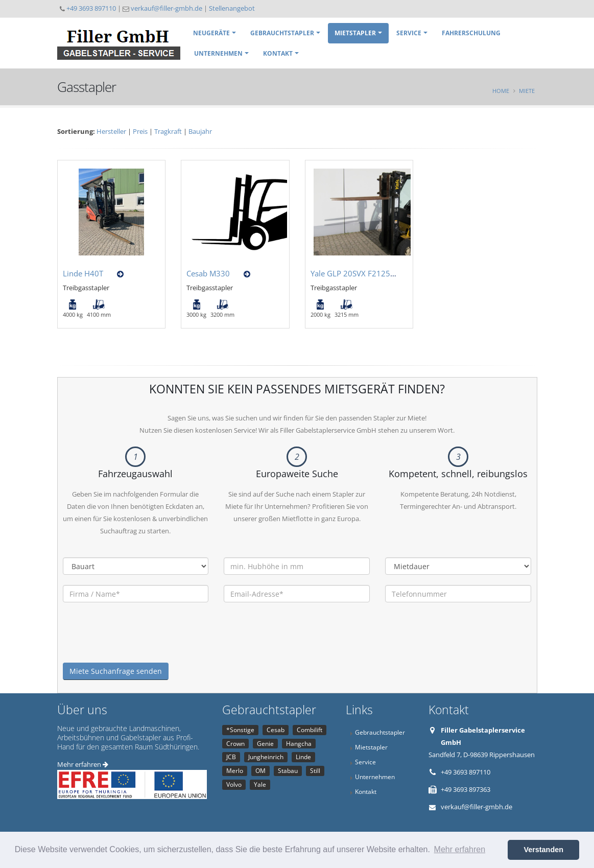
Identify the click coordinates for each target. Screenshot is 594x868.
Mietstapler (355, 33)
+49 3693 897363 (466, 789)
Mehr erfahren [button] (460, 849)
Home (501, 91)
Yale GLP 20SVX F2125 (350, 273)
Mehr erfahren (83, 764)
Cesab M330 (208, 273)
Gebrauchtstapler (282, 33)
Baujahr (200, 131)
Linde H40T (83, 273)
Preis (140, 131)
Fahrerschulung (471, 33)
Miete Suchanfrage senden (116, 671)
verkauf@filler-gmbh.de (167, 8)
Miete (527, 91)
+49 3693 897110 (91, 8)
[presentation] (140, 643)
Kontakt (278, 53)
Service (409, 33)
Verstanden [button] (543, 850)
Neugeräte (211, 33)
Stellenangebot (232, 8)
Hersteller (111, 131)
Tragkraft (168, 131)
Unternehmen (218, 53)
